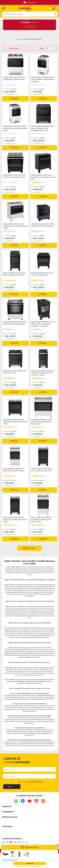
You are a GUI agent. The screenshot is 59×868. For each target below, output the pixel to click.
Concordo (29, 863)
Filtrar (44, 48)
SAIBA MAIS (29, 27)
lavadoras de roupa (33, 681)
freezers (44, 681)
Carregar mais (28, 548)
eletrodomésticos (20, 681)
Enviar (10, 787)
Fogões (39, 39)
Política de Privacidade (37, 782)
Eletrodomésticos (29, 39)
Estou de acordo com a (30, 782)
